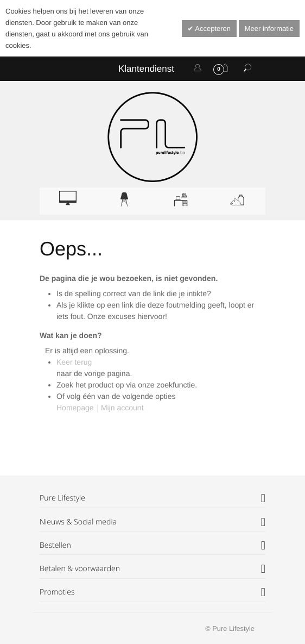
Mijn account (122, 408)
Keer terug (74, 362)
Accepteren (212, 29)
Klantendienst (146, 69)
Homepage (75, 408)
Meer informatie (269, 29)
